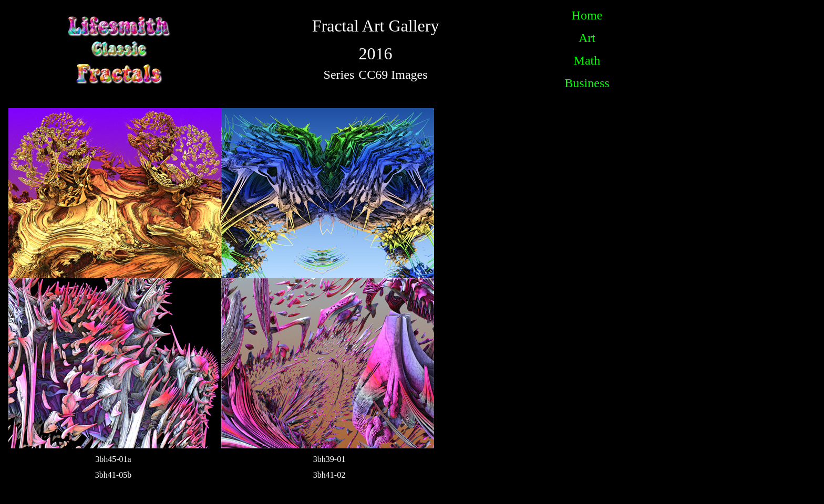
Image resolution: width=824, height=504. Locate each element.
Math (587, 60)
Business (587, 83)
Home (587, 15)
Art (587, 38)
